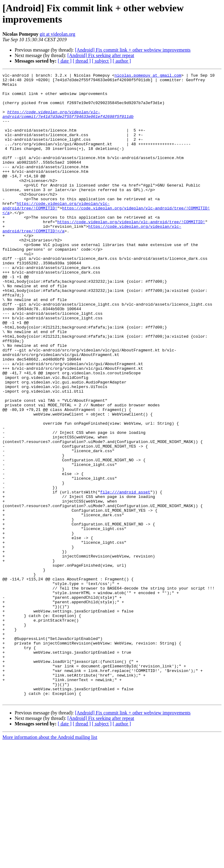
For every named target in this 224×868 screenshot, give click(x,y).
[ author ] (122, 61)
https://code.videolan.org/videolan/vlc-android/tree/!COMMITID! (56, 233)
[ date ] (65, 61)
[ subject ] (102, 61)
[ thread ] (82, 61)
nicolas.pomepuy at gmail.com (148, 76)
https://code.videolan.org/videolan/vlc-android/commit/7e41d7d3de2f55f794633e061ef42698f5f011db (68, 123)
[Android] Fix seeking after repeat (101, 55)
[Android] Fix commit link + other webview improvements (133, 50)
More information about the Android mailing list (50, 863)
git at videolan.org (58, 34)
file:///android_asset (125, 576)
